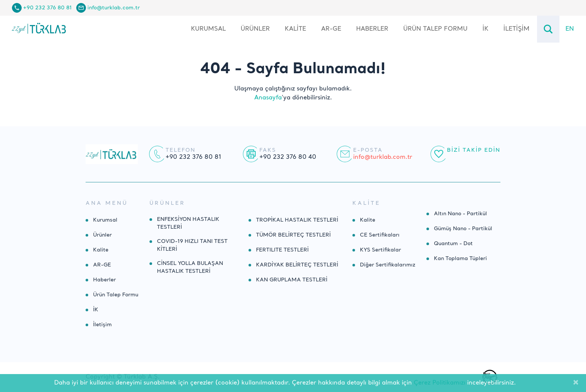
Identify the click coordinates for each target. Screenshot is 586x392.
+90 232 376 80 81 (47, 8)
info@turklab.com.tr (114, 8)
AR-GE (331, 29)
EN (570, 29)
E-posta (368, 150)
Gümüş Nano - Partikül (463, 229)
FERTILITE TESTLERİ (282, 250)
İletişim (516, 29)
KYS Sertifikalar (380, 250)
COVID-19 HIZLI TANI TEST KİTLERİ (192, 245)
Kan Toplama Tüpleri (460, 259)
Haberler (372, 29)
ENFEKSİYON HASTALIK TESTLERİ (188, 223)
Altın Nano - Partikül (460, 214)
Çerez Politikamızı (439, 383)
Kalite (295, 29)
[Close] (576, 383)
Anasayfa (268, 98)
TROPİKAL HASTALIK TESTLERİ (297, 220)
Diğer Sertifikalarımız (388, 265)
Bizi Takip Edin (474, 150)
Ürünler (102, 235)
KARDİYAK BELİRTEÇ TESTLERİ (297, 265)
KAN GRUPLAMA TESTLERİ (292, 280)
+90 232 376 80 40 (288, 157)
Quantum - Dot (453, 244)
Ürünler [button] (255, 29)
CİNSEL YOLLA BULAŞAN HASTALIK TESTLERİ (190, 267)
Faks (268, 150)
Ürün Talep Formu (435, 29)
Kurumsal (208, 29)
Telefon (181, 150)
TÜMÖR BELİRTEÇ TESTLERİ (293, 235)
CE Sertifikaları (380, 235)
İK (485, 29)
